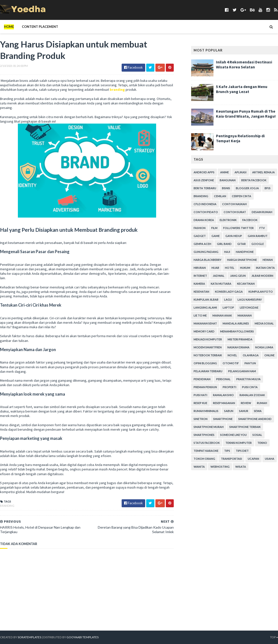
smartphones (204, 435)
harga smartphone (242, 260)
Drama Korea (204, 220)
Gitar (242, 244)
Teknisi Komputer (239, 443)
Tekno (262, 443)
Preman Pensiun (205, 387)
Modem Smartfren (208, 347)
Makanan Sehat (205, 323)
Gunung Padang (206, 252)
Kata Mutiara (221, 284)
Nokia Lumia (264, 347)
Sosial (257, 435)
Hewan (268, 260)
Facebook (250, 220)
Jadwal (219, 276)
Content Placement (40, 27)
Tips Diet (242, 451)
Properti (229, 387)
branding (117, 90)
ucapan (253, 459)
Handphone (245, 252)
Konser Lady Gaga (229, 292)
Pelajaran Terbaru (208, 371)
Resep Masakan (224, 403)
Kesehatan (201, 292)
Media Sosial (264, 323)
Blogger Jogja (247, 188)
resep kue (200, 403)
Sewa (258, 411)
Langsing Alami (205, 307)
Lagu (228, 299)
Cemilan (220, 196)
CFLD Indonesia (205, 204)
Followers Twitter (238, 228)
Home (9, 27)
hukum (245, 268)
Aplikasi (241, 172)
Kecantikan (246, 284)
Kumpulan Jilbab (206, 299)
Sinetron (201, 419)
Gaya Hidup (234, 236)
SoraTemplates (29, 637)
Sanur (244, 411)
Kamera (199, 284)
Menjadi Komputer (208, 339)
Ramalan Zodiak (252, 395)
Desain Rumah (262, 212)
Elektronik (228, 220)
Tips (227, 451)
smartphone (223, 419)
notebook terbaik (208, 355)
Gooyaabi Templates (82, 637)
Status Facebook (207, 443)
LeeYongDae (249, 307)
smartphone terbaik (245, 427)
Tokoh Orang (204, 459)
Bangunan (228, 180)
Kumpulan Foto (261, 292)
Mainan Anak (222, 315)
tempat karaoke (206, 451)
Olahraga (251, 355)
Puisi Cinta (250, 387)
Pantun (250, 363)
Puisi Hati (200, 395)
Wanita (199, 467)
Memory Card (204, 331)
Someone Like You (233, 435)
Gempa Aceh (202, 244)
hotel (230, 268)
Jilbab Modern (262, 276)
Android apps (204, 172)
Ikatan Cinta (265, 268)
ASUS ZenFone (204, 180)
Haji (227, 252)
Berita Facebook (254, 180)
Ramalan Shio (223, 395)
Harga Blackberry (208, 260)
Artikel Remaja (263, 172)
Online (269, 355)
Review (246, 403)
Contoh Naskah (234, 204)
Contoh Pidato (206, 212)
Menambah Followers (237, 331)
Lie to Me (200, 315)
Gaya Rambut (258, 236)
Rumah (262, 403)
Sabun (229, 411)
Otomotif (231, 363)
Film (214, 228)
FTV (262, 228)
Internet (200, 276)
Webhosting (220, 467)
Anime (225, 172)
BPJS (268, 188)
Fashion (200, 228)
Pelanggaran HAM (242, 371)
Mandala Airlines (236, 323)
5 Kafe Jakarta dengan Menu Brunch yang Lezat (242, 89)
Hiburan (200, 268)
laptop (228, 307)
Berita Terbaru (205, 188)
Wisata (241, 467)
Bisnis (226, 188)
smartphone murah (209, 427)
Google (258, 244)
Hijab (215, 268)
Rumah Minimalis (206, 411)
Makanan (245, 315)
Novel (232, 355)
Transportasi (231, 459)
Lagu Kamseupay (250, 299)
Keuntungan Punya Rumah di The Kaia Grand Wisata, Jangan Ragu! (246, 114)
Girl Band (224, 244)
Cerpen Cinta (242, 196)
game (216, 236)
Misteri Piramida (240, 339)
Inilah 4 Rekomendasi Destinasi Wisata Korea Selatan (244, 64)
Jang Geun (238, 276)
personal (223, 379)
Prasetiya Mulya (248, 379)
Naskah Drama (238, 347)
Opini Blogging (205, 363)
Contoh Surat (235, 212)
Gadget (200, 236)
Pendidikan (202, 379)
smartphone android (255, 419)
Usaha (270, 459)
